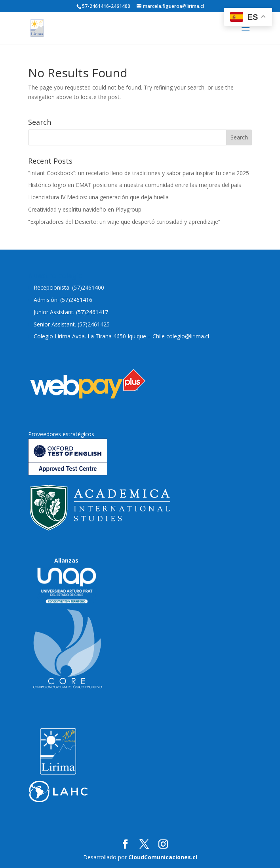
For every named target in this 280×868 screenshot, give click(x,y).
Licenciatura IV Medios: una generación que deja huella (98, 197)
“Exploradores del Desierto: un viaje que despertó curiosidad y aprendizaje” (124, 222)
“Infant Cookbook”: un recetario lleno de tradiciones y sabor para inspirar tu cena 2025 (139, 173)
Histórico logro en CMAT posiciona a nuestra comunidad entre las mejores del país (135, 185)
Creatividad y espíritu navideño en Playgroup (85, 209)
